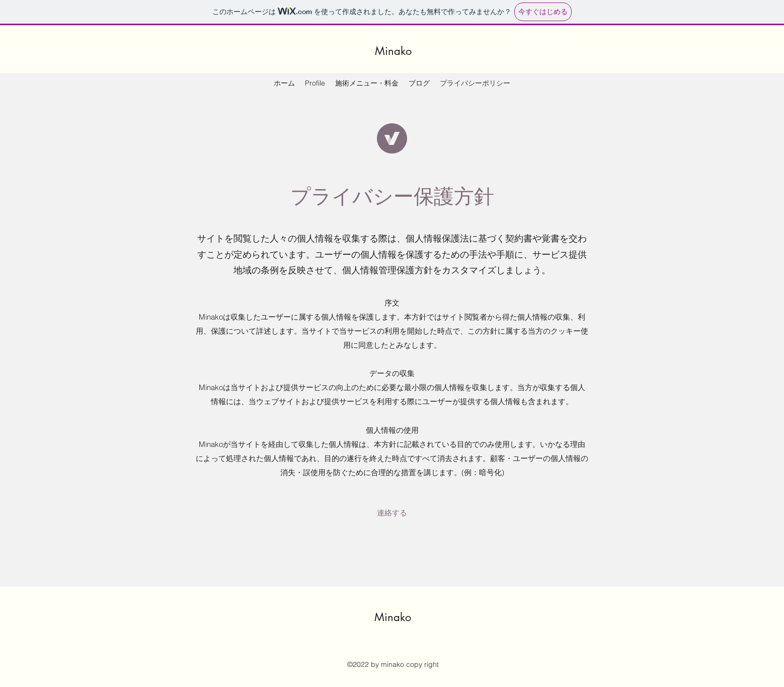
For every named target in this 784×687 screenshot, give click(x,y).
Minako (393, 51)
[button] (392, 513)
